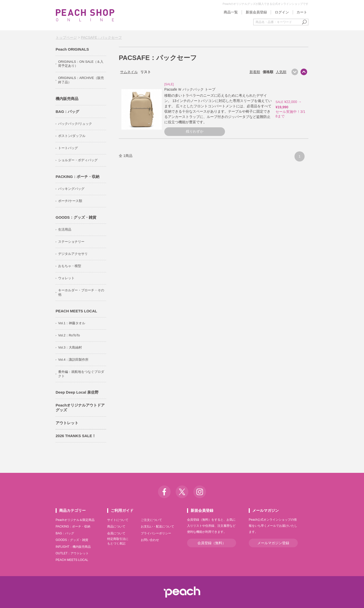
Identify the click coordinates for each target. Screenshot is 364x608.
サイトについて (118, 520)
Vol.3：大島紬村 (70, 347)
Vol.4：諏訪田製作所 (73, 360)
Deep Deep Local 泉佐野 (77, 392)
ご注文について (151, 520)
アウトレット (67, 423)
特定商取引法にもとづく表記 (118, 541)
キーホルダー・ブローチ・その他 (81, 292)
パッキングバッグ (71, 189)
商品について (116, 526)
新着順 (255, 72)
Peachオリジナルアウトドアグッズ (80, 408)
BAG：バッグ (67, 112)
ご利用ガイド (122, 510)
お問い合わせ (150, 540)
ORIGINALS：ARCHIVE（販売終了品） (81, 80)
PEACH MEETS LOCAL (76, 311)
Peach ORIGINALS (72, 49)
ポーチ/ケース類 (70, 201)
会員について (116, 533)
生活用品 (65, 229)
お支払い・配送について (157, 526)
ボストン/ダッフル (72, 136)
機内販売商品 (67, 99)
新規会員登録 (256, 12)
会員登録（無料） (212, 543)
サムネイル (129, 72)
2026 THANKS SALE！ (76, 436)
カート (302, 12)
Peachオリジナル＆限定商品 (75, 520)
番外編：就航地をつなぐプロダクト (81, 374)
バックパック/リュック (75, 124)
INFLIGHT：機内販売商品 (73, 547)
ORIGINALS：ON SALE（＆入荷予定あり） (81, 64)
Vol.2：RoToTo (69, 335)
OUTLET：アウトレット (72, 553)
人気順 (281, 72)
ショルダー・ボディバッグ (78, 160)
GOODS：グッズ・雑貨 (76, 217)
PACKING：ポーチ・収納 (77, 177)
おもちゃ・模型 (70, 266)
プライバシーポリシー (156, 533)
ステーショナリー (71, 242)
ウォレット (66, 278)
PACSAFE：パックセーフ (101, 37)
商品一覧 (231, 12)
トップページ (66, 37)
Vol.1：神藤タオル (72, 323)
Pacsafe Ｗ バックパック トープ (190, 89)
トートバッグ (68, 148)
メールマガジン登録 (273, 543)
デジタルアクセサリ (73, 254)
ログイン (282, 12)
